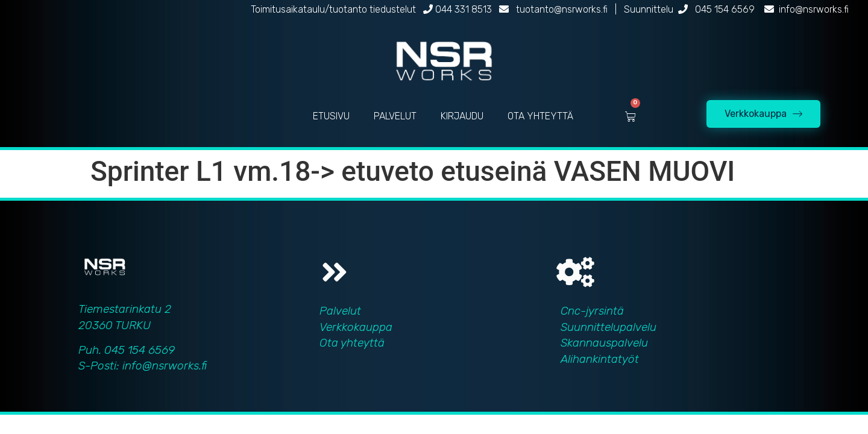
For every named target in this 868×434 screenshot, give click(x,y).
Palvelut (340, 311)
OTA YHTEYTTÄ (540, 116)
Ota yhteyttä (352, 343)
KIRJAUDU (462, 116)
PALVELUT (395, 116)
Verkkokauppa (356, 327)
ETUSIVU (331, 116)
